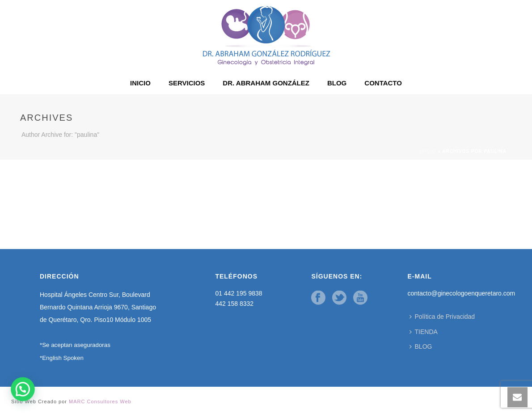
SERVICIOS (187, 83)
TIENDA (424, 332)
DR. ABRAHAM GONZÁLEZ (266, 83)
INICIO (140, 83)
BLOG (337, 83)
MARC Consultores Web (100, 401)
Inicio (428, 151)
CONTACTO (383, 83)
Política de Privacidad (442, 317)
